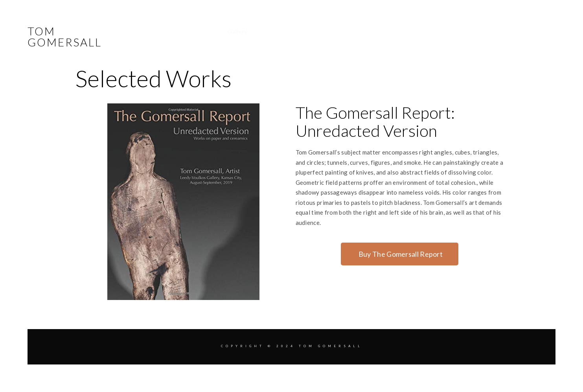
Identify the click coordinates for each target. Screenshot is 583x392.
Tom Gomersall (65, 37)
